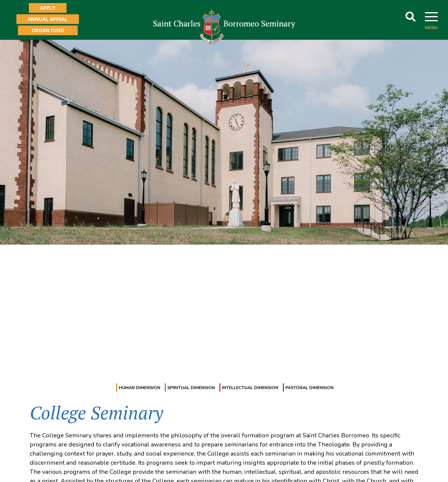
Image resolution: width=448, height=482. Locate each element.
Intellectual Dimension (250, 388)
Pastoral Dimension (309, 388)
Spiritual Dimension (191, 388)
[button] (411, 17)
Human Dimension (139, 388)
